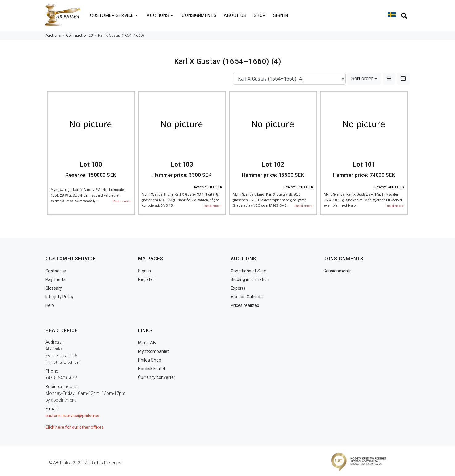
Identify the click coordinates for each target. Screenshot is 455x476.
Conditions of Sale (248, 271)
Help (50, 305)
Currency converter (157, 377)
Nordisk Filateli (152, 369)
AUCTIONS (161, 15)
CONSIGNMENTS (199, 15)
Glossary (54, 288)
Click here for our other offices (75, 427)
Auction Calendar (247, 297)
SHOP (260, 15)
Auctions (53, 35)
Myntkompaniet (153, 351)
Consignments (337, 271)
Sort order (364, 79)
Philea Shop (150, 360)
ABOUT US (235, 15)
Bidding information (250, 279)
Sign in (144, 271)
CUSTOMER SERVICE (115, 15)
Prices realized (245, 305)
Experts (238, 288)
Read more (121, 201)
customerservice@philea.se (72, 416)
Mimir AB (147, 343)
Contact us (56, 271)
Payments (55, 279)
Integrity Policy (60, 297)
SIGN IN (281, 15)
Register (146, 279)
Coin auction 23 (79, 35)
